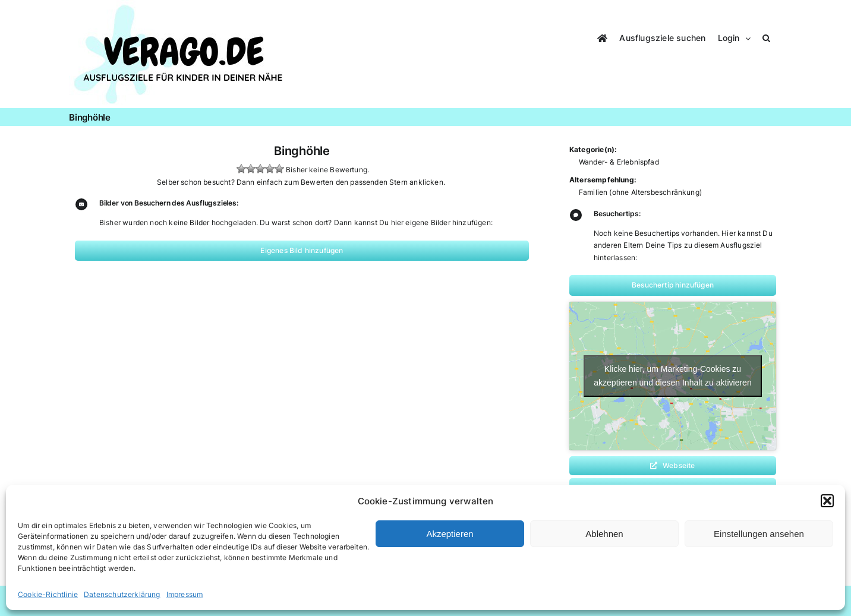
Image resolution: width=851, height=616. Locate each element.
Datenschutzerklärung (122, 594)
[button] (827, 501)
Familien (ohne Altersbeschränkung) (640, 192)
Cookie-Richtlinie (48, 594)
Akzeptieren (450, 534)
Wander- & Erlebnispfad (619, 162)
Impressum (185, 594)
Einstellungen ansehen (759, 534)
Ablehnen (604, 534)
